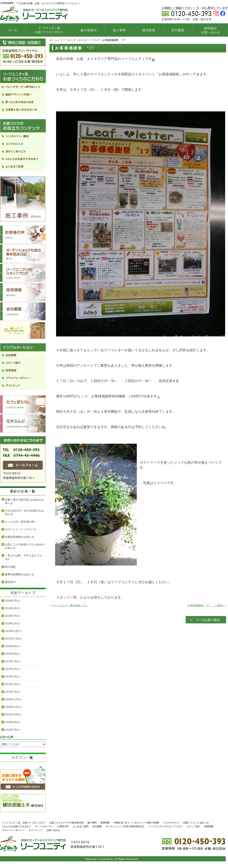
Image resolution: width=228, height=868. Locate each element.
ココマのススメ (171, 823)
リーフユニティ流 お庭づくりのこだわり (24, 823)
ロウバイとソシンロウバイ (21, 529)
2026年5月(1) (12, 601)
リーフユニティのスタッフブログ (80, 40)
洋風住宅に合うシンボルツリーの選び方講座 (136, 823)
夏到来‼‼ (10, 582)
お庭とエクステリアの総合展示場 (66, 823)
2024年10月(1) (13, 715)
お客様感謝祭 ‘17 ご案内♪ (206, 605)
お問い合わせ (53, 830)
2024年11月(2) (13, 707)
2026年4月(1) (12, 608)
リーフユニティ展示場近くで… (70, 605)
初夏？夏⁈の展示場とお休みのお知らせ (25, 501)
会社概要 (97, 826)
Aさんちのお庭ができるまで (16, 826)
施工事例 (92, 823)
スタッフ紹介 (193, 826)
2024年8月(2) (12, 722)
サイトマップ (36, 830)
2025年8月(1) (12, 654)
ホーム (53, 40)
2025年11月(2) (13, 639)
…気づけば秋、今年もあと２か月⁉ (24, 557)
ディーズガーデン (44, 826)
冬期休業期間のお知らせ (20, 537)
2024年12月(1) (13, 699)
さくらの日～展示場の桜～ (21, 522)
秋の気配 (10, 567)
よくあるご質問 (81, 826)
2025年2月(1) (12, 684)
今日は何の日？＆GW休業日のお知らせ (24, 512)
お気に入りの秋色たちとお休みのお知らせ (25, 546)
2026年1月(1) (12, 623)
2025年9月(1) (12, 646)
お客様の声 (63, 826)
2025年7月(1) (12, 661)
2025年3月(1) (12, 677)
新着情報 (105, 823)
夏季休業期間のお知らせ (20, 575)
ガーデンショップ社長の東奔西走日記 (125, 826)
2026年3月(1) (12, 616)
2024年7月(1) (12, 730)
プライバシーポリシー (13, 830)
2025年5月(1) (12, 669)
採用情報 (209, 826)
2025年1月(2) (12, 692)
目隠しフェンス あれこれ (196, 823)
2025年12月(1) (13, 631)
